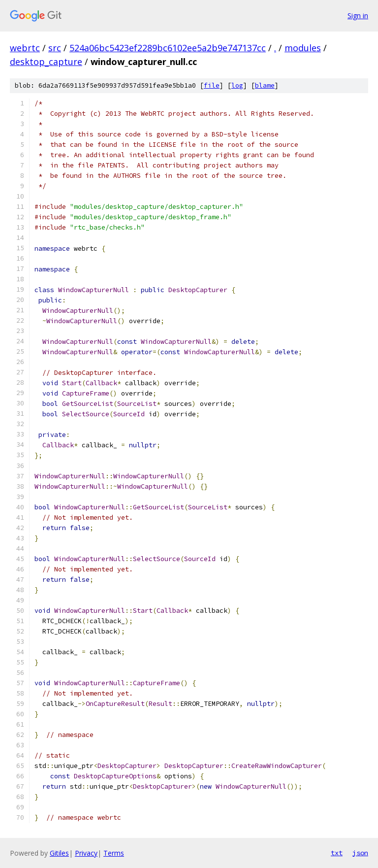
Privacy (86, 853)
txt (337, 853)
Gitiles (59, 853)
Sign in (358, 16)
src (55, 48)
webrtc (25, 48)
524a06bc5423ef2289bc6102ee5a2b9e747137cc (168, 48)
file (212, 85)
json (360, 853)
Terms (114, 853)
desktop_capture (46, 62)
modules (303, 48)
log (237, 85)
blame (265, 85)
